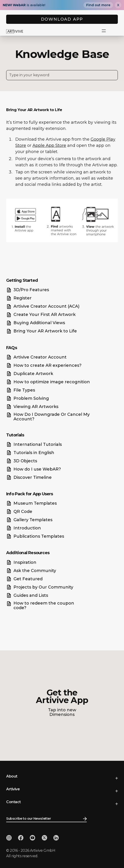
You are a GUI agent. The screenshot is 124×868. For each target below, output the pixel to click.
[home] (15, 31)
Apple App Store (49, 145)
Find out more (98, 5)
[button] (104, 31)
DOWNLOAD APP (62, 19)
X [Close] (118, 5)
